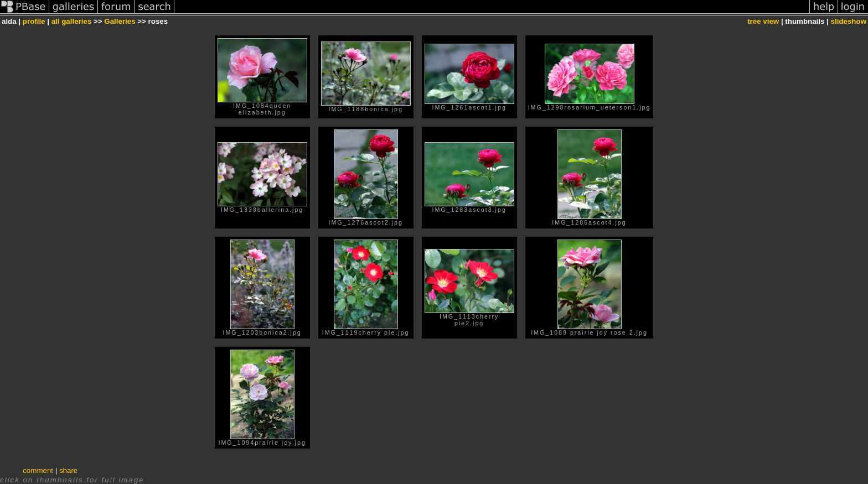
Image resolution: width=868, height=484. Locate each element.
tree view (763, 21)
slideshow (849, 21)
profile (34, 21)
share (68, 470)
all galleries (72, 21)
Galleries (120, 21)
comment (38, 470)
